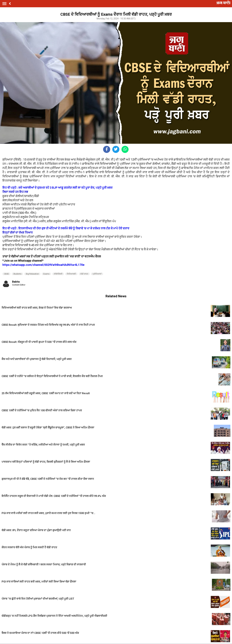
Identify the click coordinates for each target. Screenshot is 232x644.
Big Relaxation (32, 274)
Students (17, 274)
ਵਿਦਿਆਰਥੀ (71, 274)
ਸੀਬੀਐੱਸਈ (58, 274)
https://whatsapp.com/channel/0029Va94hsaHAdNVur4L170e (43, 265)
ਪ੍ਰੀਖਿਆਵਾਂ (97, 274)
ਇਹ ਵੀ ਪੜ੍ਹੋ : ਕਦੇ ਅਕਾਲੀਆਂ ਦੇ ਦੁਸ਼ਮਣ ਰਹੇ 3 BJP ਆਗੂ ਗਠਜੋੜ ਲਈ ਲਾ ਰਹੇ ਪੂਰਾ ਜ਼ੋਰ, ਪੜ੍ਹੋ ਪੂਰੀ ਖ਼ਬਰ (57, 188)
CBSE (6, 274)
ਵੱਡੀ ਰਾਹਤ (84, 274)
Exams (46, 274)
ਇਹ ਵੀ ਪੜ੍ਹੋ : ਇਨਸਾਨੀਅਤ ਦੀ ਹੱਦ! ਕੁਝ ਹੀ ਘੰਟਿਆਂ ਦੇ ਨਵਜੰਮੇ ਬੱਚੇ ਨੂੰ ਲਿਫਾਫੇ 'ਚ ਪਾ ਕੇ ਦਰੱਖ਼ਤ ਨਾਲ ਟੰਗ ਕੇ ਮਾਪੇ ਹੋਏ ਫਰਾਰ (66, 228)
